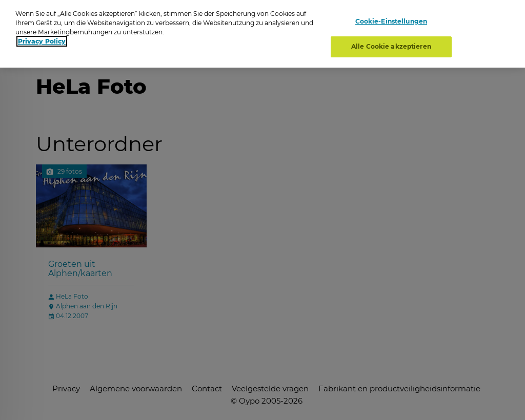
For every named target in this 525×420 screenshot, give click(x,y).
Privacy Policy (42, 39)
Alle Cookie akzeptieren (391, 44)
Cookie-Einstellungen (391, 19)
